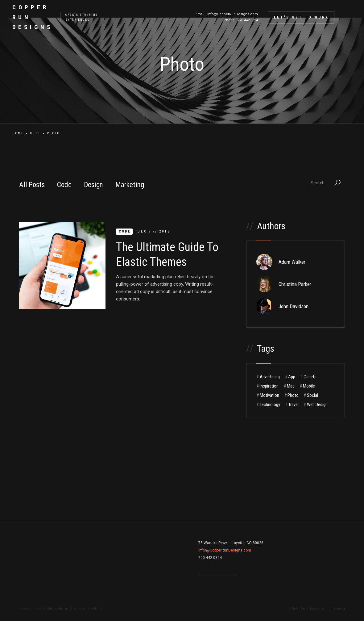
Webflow (97, 608)
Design (93, 185)
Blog (35, 133)
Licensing (317, 608)
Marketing (130, 185)
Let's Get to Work (301, 17)
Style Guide (297, 608)
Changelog (337, 608)
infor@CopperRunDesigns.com (225, 550)
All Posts (32, 185)
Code (64, 185)
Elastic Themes (58, 608)
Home (18, 133)
